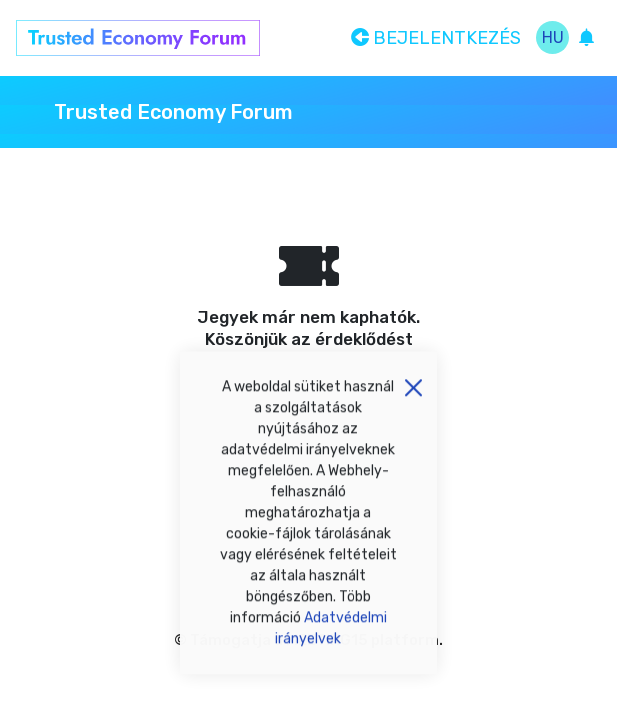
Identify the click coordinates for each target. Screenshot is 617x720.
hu (553, 37)
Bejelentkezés (436, 38)
